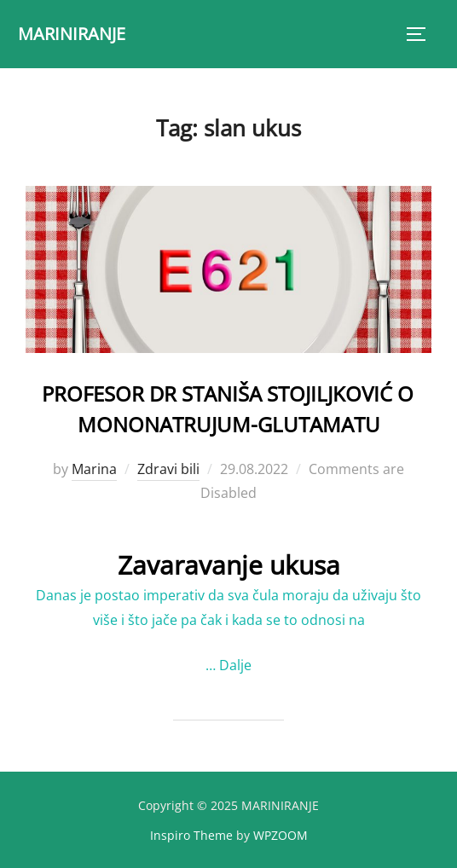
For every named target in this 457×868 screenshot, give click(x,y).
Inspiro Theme (191, 835)
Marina (94, 469)
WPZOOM (281, 835)
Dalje (235, 665)
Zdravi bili (168, 469)
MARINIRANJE (72, 34)
